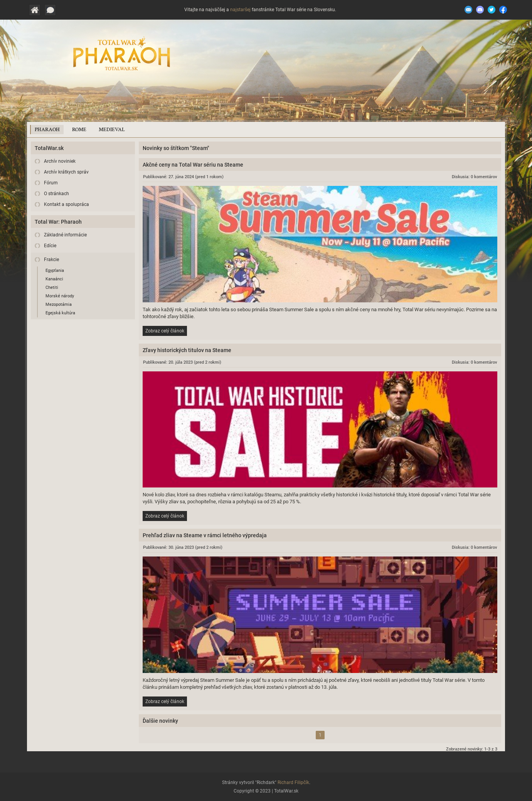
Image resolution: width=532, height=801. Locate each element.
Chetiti (52, 288)
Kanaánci (54, 279)
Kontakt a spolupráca (66, 204)
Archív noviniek (60, 161)
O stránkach (56, 194)
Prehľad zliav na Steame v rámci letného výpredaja (205, 535)
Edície (50, 246)
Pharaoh (47, 130)
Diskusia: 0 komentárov (474, 177)
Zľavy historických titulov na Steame (187, 350)
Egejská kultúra (60, 313)
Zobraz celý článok (165, 331)
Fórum (51, 183)
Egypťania (55, 271)
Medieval (112, 130)
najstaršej (240, 10)
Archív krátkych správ (66, 172)
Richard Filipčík (293, 782)
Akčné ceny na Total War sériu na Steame (193, 165)
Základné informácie (65, 235)
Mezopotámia (59, 304)
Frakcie (51, 260)
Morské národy (60, 296)
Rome (79, 130)
